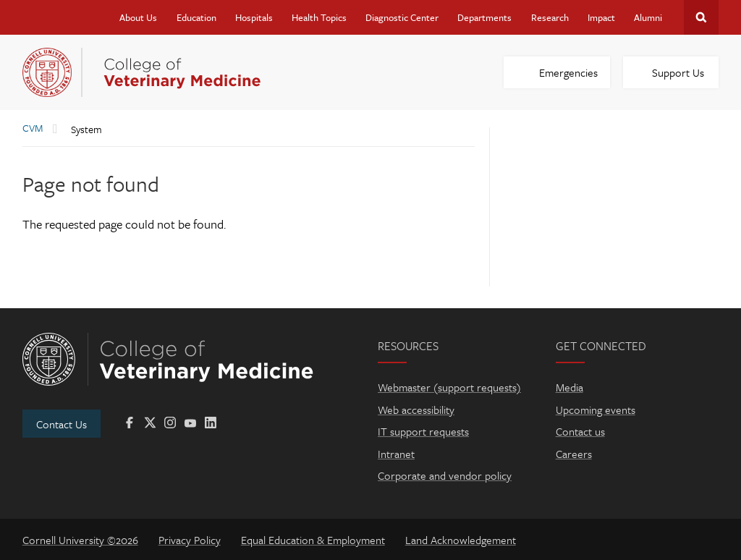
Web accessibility (416, 410)
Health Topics (319, 17)
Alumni (648, 17)
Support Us (678, 72)
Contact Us (62, 424)
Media (569, 387)
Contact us (580, 431)
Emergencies (568, 72)
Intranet (396, 454)
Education (196, 17)
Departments (484, 17)
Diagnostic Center (402, 17)
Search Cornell (701, 17)
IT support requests (423, 431)
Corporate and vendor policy (445, 475)
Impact (601, 17)
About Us (138, 17)
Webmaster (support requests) (449, 387)
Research (550, 17)
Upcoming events (596, 410)
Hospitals (254, 17)
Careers (574, 454)
